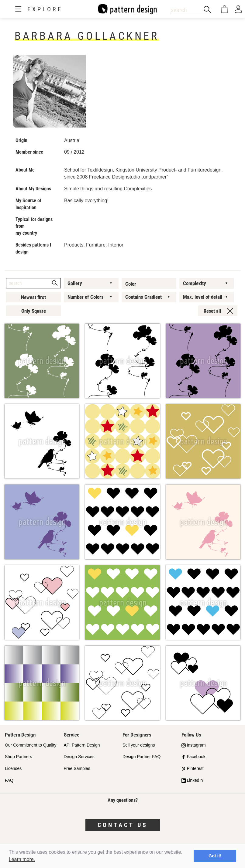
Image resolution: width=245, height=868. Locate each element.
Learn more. (22, 859)
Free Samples (77, 768)
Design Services (79, 757)
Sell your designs (139, 745)
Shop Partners (19, 757)
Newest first (33, 297)
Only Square (34, 311)
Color (131, 284)
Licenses (13, 768)
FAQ (9, 780)
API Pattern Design (82, 745)
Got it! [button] (215, 856)
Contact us (123, 825)
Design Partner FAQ (141, 757)
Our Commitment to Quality (31, 745)
